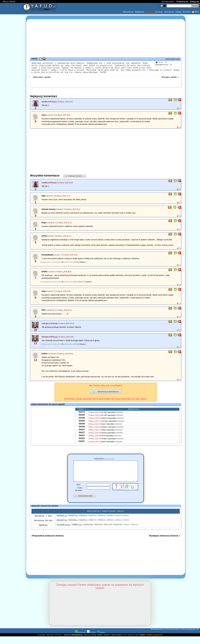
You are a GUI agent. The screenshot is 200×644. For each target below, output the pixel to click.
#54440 (101, 523)
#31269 (118, 532)
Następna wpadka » (170, 80)
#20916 (88, 532)
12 (164, 65)
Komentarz (104, 462)
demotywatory (77, 642)
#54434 (126, 523)
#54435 (110, 523)
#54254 (101, 527)
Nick (78, 491)
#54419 (93, 523)
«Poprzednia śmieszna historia (47, 543)
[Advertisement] (11, 322)
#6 (62, 285)
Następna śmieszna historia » (165, 543)
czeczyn (45, 326)
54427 (82, 437)
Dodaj (178, 12)
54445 (82, 419)
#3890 (77, 532)
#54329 (73, 527)
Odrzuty (150, 12)
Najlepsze (140, 12)
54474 (82, 416)
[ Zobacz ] (82, 265)
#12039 (63, 532)
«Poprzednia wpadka (42, 80)
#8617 (108, 532)
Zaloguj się (194, 1)
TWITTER (91, 640)
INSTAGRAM (80, 640)
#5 (62, 265)
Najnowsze (128, 12)
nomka (45, 105)
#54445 (83, 523)
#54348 (126, 527)
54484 (82, 426)
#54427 (73, 523)
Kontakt (187, 12)
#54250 (118, 527)
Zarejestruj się (182, 1)
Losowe (159, 12)
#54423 (118, 523)
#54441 (62, 523)
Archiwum (169, 12)
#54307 (62, 528)
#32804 (135, 532)
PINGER (101, 640)
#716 (127, 532)
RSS (195, 12)
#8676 (98, 532)
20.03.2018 (170, 59)
